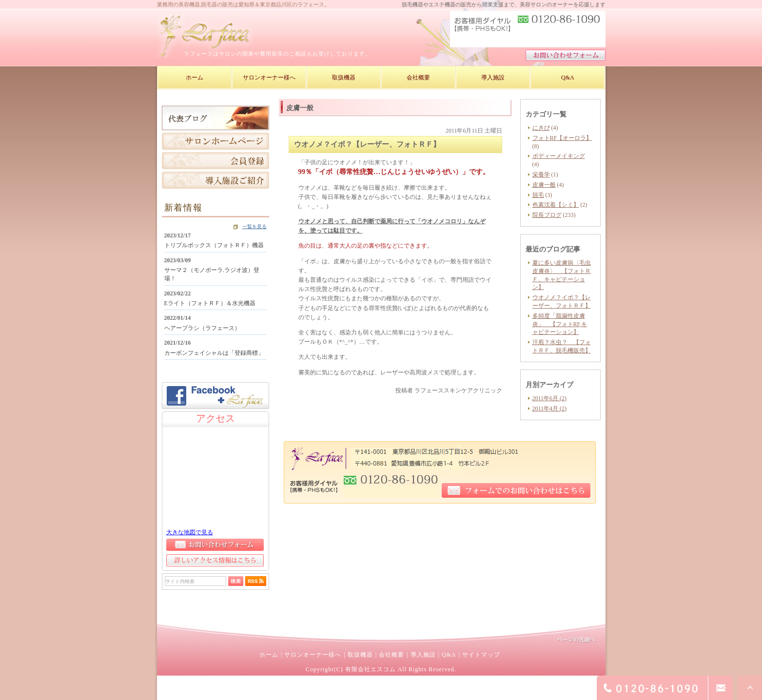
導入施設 (423, 655)
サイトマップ (481, 655)
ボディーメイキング (559, 156)
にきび (541, 128)
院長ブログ (547, 215)
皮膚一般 (544, 185)
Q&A (449, 655)
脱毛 (538, 195)
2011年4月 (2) (550, 408)
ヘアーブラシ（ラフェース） (202, 328)
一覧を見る (254, 226)
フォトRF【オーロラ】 (562, 138)
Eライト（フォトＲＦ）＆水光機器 (210, 303)
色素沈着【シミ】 (556, 205)
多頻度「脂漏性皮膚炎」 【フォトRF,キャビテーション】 (560, 324)
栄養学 (541, 175)
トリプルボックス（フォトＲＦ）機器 (214, 245)
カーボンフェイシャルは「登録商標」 (214, 353)
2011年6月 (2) (550, 398)
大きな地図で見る (190, 532)
